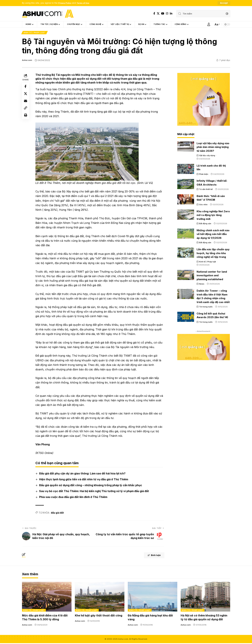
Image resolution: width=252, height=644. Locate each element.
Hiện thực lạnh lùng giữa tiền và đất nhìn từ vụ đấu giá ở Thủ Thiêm (84, 480)
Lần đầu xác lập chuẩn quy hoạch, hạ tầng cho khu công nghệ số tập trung (213, 254)
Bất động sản (205, 224)
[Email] (26, 104)
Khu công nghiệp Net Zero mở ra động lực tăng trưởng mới (213, 216)
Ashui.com (28, 61)
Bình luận (151, 557)
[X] (158, 14)
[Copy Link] (26, 112)
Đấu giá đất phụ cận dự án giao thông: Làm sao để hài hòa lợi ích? (83, 474)
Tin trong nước (206, 308)
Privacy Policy (66, 3)
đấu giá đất (58, 513)
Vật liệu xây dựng (207, 156)
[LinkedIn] (171, 14)
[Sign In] (209, 25)
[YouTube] (163, 14)
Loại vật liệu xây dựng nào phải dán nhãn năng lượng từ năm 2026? (213, 148)
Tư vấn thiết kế (206, 190)
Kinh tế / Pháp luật (35, 33)
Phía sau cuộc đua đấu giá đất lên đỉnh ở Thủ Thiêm (74, 498)
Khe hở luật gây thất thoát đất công (99, 616)
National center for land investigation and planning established (212, 276)
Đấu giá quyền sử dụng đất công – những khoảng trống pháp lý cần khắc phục (91, 486)
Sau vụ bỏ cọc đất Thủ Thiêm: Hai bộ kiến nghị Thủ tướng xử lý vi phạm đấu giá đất (95, 492)
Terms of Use (86, 3)
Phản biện (204, 175)
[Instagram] (167, 14)
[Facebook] (154, 14)
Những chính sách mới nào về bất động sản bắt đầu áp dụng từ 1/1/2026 (213, 235)
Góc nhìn (203, 205)
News (202, 285)
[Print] (26, 120)
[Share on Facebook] (26, 88)
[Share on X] (26, 96)
